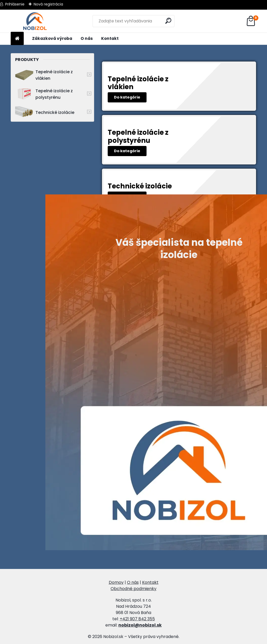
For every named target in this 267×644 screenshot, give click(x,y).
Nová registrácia (48, 4)
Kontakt (110, 38)
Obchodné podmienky (133, 589)
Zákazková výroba (52, 38)
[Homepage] (17, 39)
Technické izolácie (45, 112)
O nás (87, 38)
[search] (168, 21)
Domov (116, 582)
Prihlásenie (15, 4)
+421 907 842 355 (137, 619)
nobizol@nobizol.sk (140, 625)
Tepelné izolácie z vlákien (44, 75)
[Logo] (35, 21)
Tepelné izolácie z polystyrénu (44, 94)
